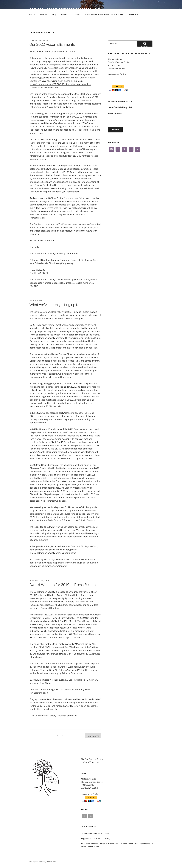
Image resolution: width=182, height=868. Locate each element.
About (32, 14)
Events (64, 14)
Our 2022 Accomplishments (52, 44)
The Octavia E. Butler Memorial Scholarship (104, 14)
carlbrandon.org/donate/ (54, 566)
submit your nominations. (67, 192)
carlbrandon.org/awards (71, 703)
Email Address (116, 114)
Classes (76, 14)
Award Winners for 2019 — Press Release (63, 585)
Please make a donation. (42, 241)
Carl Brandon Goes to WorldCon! (95, 833)
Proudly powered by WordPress (42, 862)
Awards (43, 14)
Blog (54, 14)
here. (71, 107)
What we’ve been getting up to (54, 305)
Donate (134, 14)
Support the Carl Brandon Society (95, 838)
